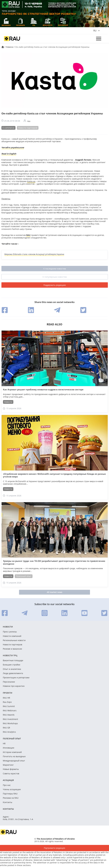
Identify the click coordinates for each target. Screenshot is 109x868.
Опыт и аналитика (12, 669)
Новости (8, 402)
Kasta (30, 181)
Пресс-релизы (10, 632)
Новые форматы (11, 769)
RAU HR (6, 698)
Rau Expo (7, 702)
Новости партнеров (28, 128)
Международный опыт (14, 761)
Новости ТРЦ (10, 655)
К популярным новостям (55, 277)
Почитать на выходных (14, 756)
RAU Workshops (10, 723)
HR (4, 744)
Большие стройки (11, 665)
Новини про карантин (14, 686)
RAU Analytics (9, 732)
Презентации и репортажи (16, 678)
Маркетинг (8, 765)
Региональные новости (14, 640)
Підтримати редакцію (54, 848)
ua (34, 181)
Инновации (9, 748)
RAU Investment (10, 719)
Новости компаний (12, 636)
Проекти (8, 693)
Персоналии (9, 682)
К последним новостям (55, 269)
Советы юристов (11, 774)
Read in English (9, 154)
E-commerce (8, 128)
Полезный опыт (24, 576)
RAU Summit (9, 706)
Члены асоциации (12, 789)
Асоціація (8, 780)
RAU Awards (9, 715)
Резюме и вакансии (12, 649)
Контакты (8, 802)
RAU (28, 235)
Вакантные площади (13, 660)
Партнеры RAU (10, 794)
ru (95, 31)
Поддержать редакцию (55, 285)
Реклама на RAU (11, 798)
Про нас (7, 785)
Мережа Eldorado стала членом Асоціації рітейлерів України (34, 254)
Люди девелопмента (13, 673)
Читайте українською (13, 147)
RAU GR (6, 728)
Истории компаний (12, 752)
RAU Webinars (10, 711)
